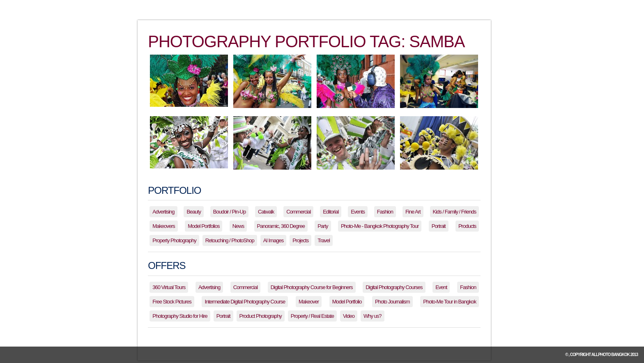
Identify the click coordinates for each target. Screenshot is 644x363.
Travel (324, 240)
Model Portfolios (204, 226)
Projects (300, 240)
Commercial (298, 212)
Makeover (309, 302)
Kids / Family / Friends (455, 212)
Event (441, 287)
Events (358, 212)
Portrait (439, 226)
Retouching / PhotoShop (230, 240)
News (238, 226)
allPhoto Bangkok (611, 355)
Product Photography (261, 316)
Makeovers (164, 226)
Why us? (373, 316)
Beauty (193, 212)
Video (349, 316)
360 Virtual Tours (169, 287)
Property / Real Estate (312, 316)
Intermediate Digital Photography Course (245, 302)
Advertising (163, 212)
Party (323, 226)
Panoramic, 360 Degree (281, 226)
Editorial (331, 212)
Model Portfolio (347, 302)
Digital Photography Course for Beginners (312, 287)
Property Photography (174, 240)
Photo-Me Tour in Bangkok (450, 302)
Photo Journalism (392, 302)
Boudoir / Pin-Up (229, 212)
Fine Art (413, 212)
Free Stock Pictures (172, 302)
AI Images (274, 240)
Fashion (385, 212)
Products (467, 226)
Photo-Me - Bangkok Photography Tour (380, 226)
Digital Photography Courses (394, 287)
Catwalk (266, 212)
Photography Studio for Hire (180, 316)
